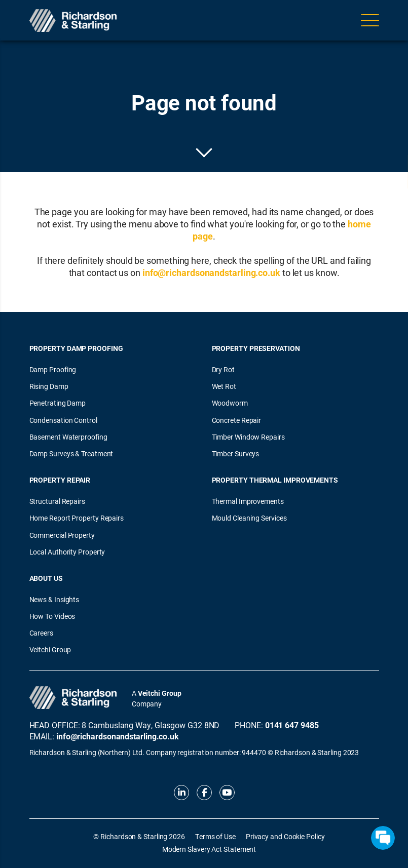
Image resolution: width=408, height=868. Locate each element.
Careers (41, 633)
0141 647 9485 (292, 725)
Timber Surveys (236, 453)
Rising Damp (49, 386)
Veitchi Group (50, 649)
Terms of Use (215, 836)
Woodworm (230, 403)
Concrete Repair (237, 420)
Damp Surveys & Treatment (71, 453)
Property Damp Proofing (76, 348)
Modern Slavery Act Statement (209, 849)
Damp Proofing (53, 369)
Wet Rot (224, 386)
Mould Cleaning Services (249, 518)
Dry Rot (223, 369)
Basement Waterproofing (68, 437)
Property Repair (60, 480)
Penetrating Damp (58, 403)
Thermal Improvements (248, 501)
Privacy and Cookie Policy (285, 836)
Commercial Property (62, 535)
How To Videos (52, 616)
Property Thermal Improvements (275, 480)
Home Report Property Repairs (77, 518)
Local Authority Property (67, 552)
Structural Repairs (57, 501)
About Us (46, 578)
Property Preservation (256, 348)
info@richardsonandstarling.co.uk (211, 272)
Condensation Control (63, 420)
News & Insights (54, 599)
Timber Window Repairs (248, 437)
